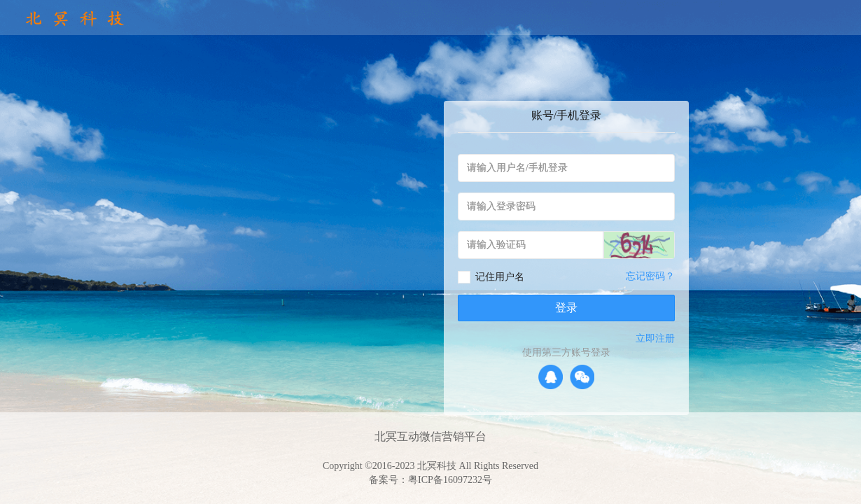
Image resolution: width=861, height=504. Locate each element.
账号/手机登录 (566, 115)
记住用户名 (500, 277)
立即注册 (655, 338)
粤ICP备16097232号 (450, 480)
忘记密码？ (650, 276)
